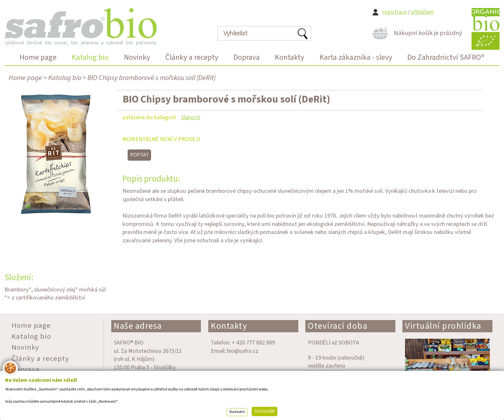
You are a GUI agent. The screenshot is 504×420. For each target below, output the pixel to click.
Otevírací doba (338, 326)
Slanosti (191, 117)
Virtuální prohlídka (443, 326)
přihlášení (422, 12)
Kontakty (229, 326)
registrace (395, 12)
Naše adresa (138, 326)
